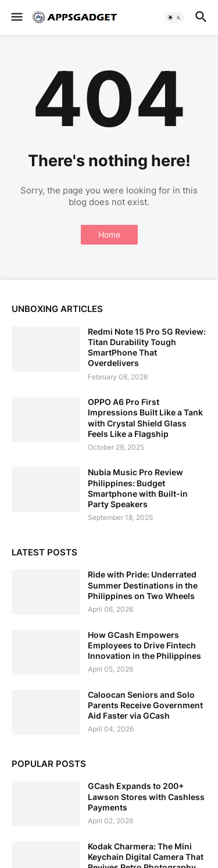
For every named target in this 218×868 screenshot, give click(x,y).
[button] (16, 17)
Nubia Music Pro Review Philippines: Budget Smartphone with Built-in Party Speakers (138, 488)
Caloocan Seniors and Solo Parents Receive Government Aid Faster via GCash (145, 705)
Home (109, 234)
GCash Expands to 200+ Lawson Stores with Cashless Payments (146, 796)
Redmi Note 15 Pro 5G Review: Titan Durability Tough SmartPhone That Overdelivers (147, 347)
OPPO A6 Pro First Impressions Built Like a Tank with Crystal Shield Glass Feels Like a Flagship (145, 418)
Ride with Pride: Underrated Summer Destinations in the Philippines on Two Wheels (143, 585)
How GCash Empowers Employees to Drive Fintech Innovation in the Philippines (144, 645)
